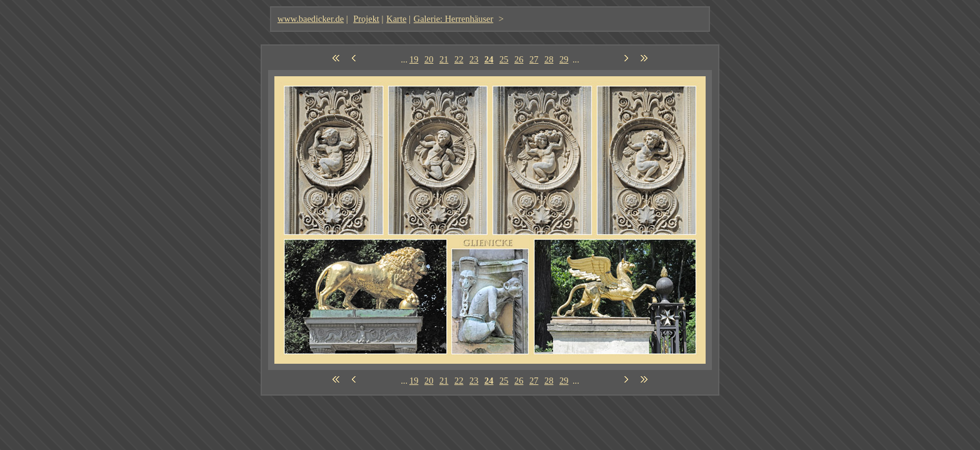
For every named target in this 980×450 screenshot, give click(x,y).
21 (444, 59)
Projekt (366, 19)
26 (519, 59)
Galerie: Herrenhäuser (453, 19)
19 (414, 59)
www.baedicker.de (311, 19)
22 (459, 59)
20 (429, 59)
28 (549, 59)
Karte (396, 19)
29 (564, 59)
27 (534, 59)
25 (504, 59)
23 (474, 59)
